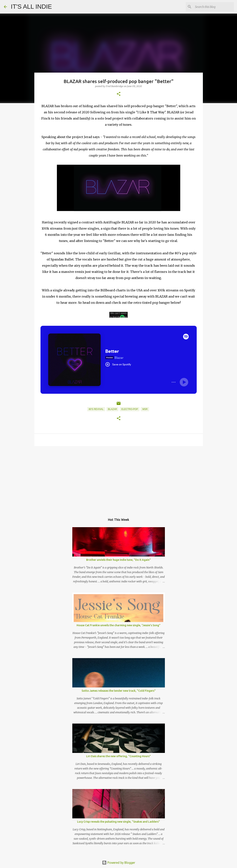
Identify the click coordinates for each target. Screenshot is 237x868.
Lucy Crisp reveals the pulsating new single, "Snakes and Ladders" (118, 822)
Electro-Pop (130, 409)
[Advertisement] (119, 479)
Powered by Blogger (119, 863)
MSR (145, 409)
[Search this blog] (214, 7)
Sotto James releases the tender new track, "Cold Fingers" (119, 691)
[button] (119, 94)
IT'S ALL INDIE (31, 7)
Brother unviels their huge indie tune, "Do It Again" (118, 560)
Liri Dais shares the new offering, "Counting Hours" (118, 756)
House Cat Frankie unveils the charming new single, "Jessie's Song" (118, 625)
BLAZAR (113, 409)
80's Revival (96, 409)
